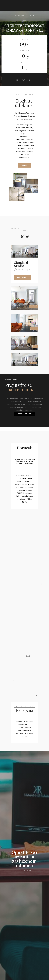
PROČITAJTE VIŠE (24, 414)
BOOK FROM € (22, 278)
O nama (25, 165)
